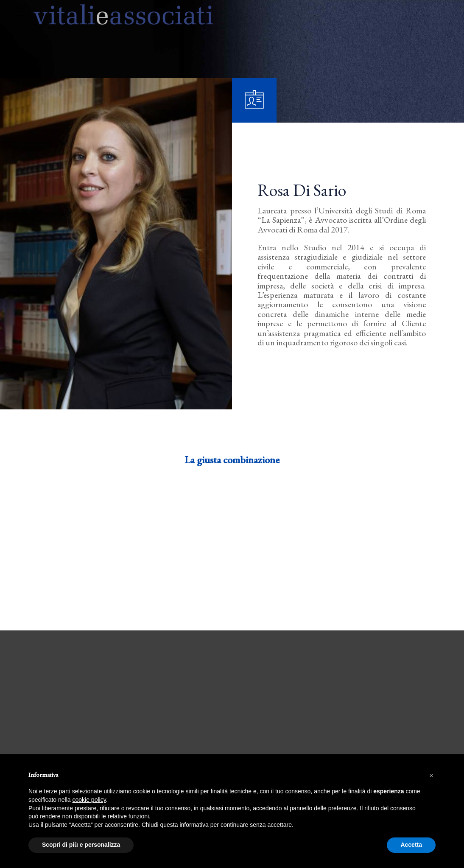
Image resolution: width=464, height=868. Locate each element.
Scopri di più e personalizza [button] (81, 845)
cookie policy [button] (89, 800)
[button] (431, 775)
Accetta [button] (411, 845)
